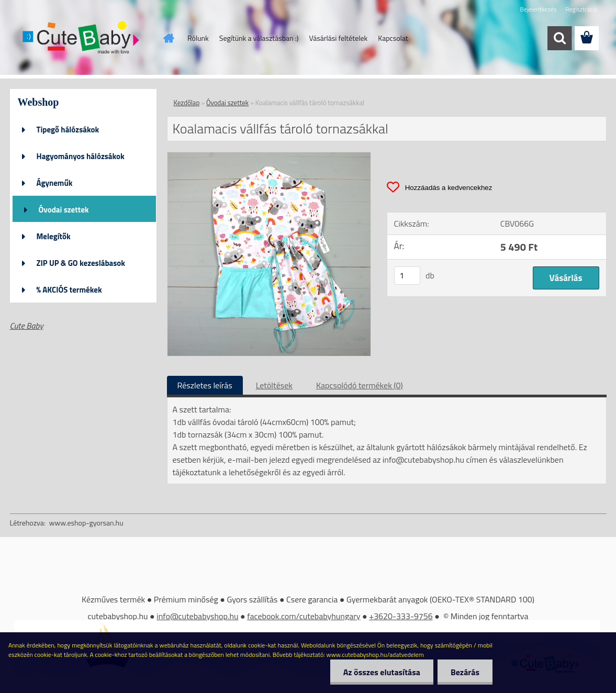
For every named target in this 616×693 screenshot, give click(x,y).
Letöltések (274, 385)
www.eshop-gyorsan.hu (86, 523)
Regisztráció (581, 9)
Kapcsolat (393, 38)
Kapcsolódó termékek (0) (360, 385)
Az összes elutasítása (382, 672)
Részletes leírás (205, 385)
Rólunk (198, 38)
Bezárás (465, 672)
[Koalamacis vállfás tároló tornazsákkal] (269, 157)
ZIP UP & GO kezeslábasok (81, 263)
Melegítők (54, 236)
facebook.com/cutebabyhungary (304, 616)
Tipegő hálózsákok (68, 130)
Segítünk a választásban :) (259, 38)
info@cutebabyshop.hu (197, 616)
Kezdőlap (187, 103)
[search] (559, 38)
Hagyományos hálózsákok (81, 156)
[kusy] (407, 276)
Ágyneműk (55, 183)
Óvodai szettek (64, 210)
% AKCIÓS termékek (69, 290)
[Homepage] (167, 38)
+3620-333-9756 (401, 616)
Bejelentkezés (539, 9)
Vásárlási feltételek (338, 38)
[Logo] (82, 39)
